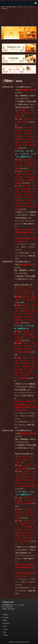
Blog (5, 632)
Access (6, 629)
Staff (5, 626)
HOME (6, 615)
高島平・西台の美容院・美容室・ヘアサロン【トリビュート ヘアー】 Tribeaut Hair (19, 14)
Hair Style (6, 623)
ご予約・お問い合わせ (19, 21)
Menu (5, 621)
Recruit (6, 635)
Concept (6, 618)
